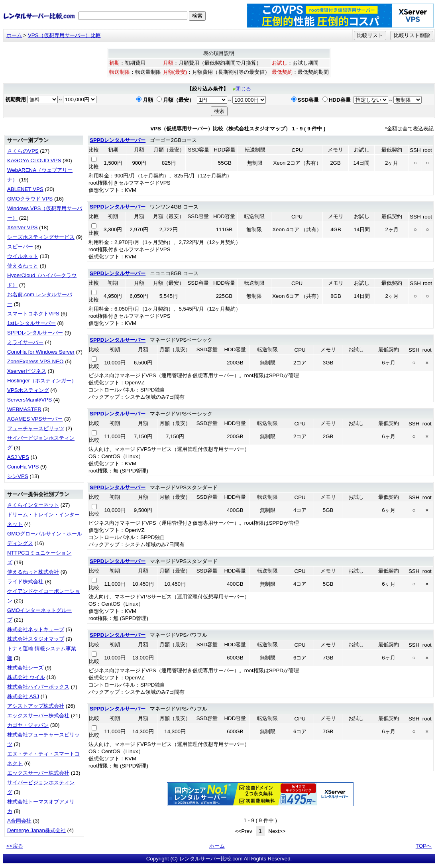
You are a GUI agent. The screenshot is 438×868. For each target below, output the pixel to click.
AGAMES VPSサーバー (35, 419)
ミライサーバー (25, 342)
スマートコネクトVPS (33, 314)
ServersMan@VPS (29, 400)
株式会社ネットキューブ (36, 629)
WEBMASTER (24, 409)
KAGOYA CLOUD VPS (34, 160)
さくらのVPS (23, 151)
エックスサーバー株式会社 (38, 715)
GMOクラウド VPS (30, 199)
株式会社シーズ (25, 668)
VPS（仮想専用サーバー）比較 (64, 35)
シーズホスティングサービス (41, 237)
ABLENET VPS (25, 189)
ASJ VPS (18, 457)
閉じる (242, 89)
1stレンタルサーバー (31, 323)
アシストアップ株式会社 (36, 706)
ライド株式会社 (25, 582)
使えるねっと (23, 266)
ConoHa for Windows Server (41, 352)
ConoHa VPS (23, 467)
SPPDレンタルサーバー (35, 333)
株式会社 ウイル (26, 677)
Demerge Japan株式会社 (36, 830)
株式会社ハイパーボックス (38, 687)
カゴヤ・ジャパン (28, 725)
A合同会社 (19, 821)
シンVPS (18, 476)
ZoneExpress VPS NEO (35, 361)
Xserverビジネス (27, 371)
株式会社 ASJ (23, 696)
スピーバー (20, 247)
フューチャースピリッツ (36, 428)
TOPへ (424, 846)
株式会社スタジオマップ (36, 639)
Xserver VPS (22, 227)
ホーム (14, 35)
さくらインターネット (33, 505)
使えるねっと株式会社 (33, 572)
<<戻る (15, 846)
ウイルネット (23, 256)
